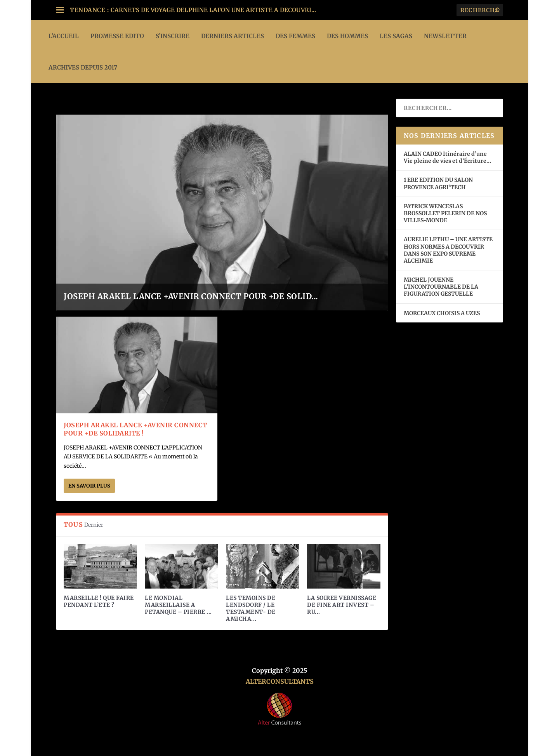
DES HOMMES (347, 36)
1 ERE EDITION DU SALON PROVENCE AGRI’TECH (438, 183)
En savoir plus (89, 486)
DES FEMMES (295, 36)
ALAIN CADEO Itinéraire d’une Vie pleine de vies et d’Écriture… (448, 157)
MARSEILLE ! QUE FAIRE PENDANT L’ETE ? (99, 601)
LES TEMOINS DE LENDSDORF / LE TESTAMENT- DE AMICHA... (251, 609)
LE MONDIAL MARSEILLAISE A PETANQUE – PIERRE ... (178, 605)
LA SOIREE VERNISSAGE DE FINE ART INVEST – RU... (342, 605)
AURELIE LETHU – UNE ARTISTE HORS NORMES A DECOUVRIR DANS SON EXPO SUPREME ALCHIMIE (448, 250)
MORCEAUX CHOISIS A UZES (442, 313)
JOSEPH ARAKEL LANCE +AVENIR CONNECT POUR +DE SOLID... (191, 296)
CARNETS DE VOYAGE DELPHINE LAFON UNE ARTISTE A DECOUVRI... (213, 10)
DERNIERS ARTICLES (233, 36)
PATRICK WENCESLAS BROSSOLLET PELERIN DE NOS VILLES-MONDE (445, 213)
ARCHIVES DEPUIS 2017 (83, 67)
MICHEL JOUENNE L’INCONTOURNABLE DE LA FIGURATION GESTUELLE (441, 287)
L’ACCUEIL (64, 36)
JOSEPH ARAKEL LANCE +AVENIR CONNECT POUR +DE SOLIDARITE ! (135, 429)
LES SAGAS (396, 36)
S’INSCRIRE (173, 36)
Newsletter (445, 36)
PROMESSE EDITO (117, 36)
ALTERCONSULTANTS (280, 681)
